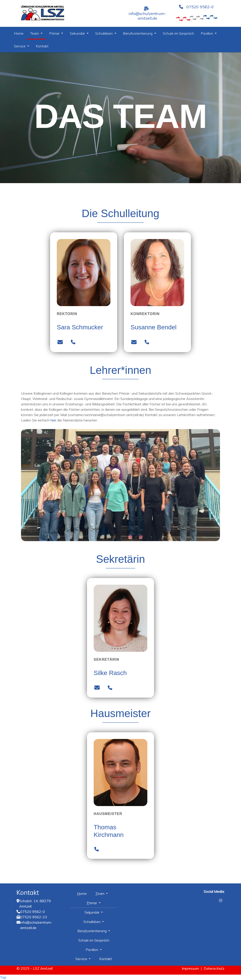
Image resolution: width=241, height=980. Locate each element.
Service (20, 46)
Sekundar (78, 33)
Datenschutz (214, 968)
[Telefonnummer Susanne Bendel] (147, 342)
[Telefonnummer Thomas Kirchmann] (96, 849)
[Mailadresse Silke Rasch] (97, 688)
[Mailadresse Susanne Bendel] (134, 342)
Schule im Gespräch (178, 33)
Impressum (190, 968)
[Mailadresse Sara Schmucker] (60, 342)
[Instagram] (221, 900)
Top (3, 977)
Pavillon (207, 33)
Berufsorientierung (138, 33)
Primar (55, 33)
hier (53, 420)
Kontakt (42, 46)
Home (19, 33)
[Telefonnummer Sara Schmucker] (73, 342)
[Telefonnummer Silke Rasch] (110, 688)
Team (35, 33)
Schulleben (104, 33)
